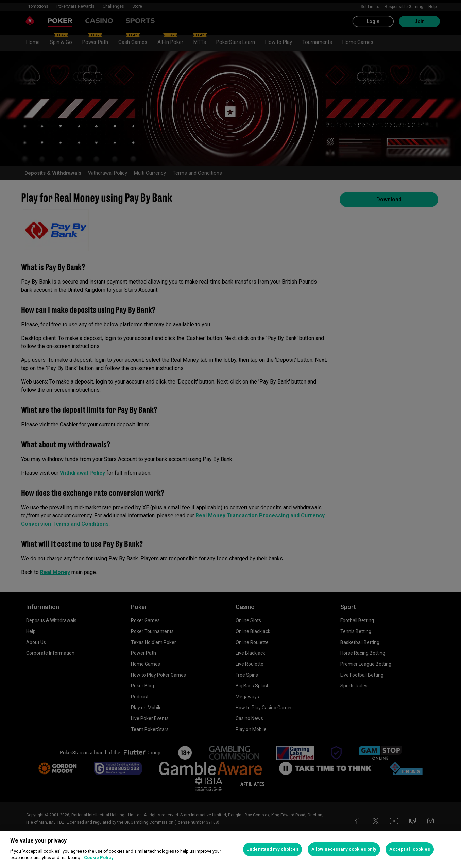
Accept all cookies (409, 849)
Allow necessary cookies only (344, 849)
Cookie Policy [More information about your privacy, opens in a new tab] (99, 858)
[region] (230, 849)
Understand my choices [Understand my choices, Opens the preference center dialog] (272, 849)
